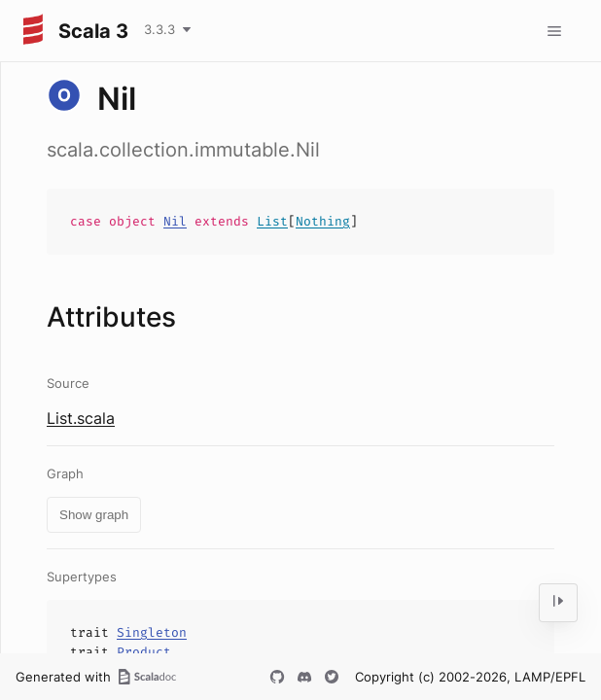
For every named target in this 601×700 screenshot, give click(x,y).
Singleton (152, 632)
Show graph (94, 515)
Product (144, 652)
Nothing (323, 221)
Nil (175, 221)
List (272, 221)
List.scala (81, 418)
